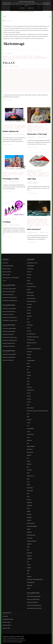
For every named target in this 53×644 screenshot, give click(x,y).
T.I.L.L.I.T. (9, 63)
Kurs (28, 426)
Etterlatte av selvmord (43, 173)
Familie (16, 174)
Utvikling (6, 222)
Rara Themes (10, 642)
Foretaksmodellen (31, 360)
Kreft (28, 414)
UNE (28, 573)
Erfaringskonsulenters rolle (41, 57)
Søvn (12, 129)
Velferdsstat (30, 585)
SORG (43, 225)
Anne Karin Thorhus (15, 172)
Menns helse (9, 127)
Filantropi (21, 174)
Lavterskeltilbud (30, 429)
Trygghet (29, 568)
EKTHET (46, 126)
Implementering (16, 58)
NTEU (28, 473)
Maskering (29, 440)
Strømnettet (29, 553)
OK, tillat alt (22, 8)
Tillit (28, 562)
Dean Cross (5, 292)
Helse (9, 58)
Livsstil (28, 431)
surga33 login (6, 300)
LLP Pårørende (30, 434)
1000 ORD (32, 179)
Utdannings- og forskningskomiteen (35, 579)
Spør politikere (13, 289)
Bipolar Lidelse (37, 56)
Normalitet (30, 224)
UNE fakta (29, 576)
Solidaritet (30, 131)
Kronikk (29, 423)
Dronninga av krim (11, 179)
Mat (28, 443)
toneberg (5, 66)
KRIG (28, 417)
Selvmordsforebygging (32, 526)
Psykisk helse (24, 58)
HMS (28, 384)
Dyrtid (28, 322)
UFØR (28, 571)
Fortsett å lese (7, 100)
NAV (28, 467)
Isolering (29, 399)
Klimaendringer (41, 175)
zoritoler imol (5, 295)
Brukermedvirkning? (7, 57)
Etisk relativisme (30, 340)
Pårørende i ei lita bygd (37, 134)
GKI (28, 369)
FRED (45, 222)
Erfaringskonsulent (28, 57)
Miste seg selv (30, 452)
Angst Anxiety (24, 56)
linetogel (4, 343)
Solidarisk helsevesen (8, 60)
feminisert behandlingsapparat (39, 174)
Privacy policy (31, 8)
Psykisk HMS (17, 127)
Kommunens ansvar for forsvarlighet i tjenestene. (38, 411)
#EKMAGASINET (6, 56)
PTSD (43, 224)
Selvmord (37, 58)
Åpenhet (30, 56)
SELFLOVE (14, 175)
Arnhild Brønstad (32, 137)
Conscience (30, 221)
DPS (14, 57)
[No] (51, 5)
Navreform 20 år (13, 297)
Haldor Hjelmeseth (10, 131)
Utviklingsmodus (13, 219)
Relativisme (29, 502)
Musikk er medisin (7, 269)
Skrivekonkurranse (31, 535)
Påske (10, 175)
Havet (35, 175)
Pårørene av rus (31, 129)
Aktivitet (29, 278)
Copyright (5, 174)
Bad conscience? (34, 229)
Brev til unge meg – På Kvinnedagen (11, 278)
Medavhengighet (31, 446)
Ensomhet (29, 127)
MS (28, 458)
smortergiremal (6, 346)
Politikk (28, 485)
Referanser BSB (6, 275)
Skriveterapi (44, 58)
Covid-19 (42, 126)
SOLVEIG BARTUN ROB (8, 266)
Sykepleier (29, 227)
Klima (28, 405)
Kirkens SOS (5, 263)
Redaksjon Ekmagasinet (33, 182)
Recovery (29, 500)
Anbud (42, 218)
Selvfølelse (29, 517)
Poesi (28, 482)
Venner (29, 588)
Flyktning (29, 358)
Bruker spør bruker (31, 298)
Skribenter (20, 175)
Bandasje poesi (30, 292)
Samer (28, 508)
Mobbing (29, 455)
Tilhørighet (17, 129)
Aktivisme (18, 56)
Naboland (5, 175)
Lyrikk (28, 437)
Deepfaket (11, 174)
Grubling (5, 58)
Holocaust (29, 387)
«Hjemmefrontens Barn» (32, 263)
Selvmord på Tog (31, 523)
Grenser (29, 372)
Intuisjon (29, 396)
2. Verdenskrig (30, 269)
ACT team (12, 56)
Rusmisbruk (31, 58)
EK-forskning (19, 57)
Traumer (29, 565)
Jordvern (29, 402)
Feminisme (29, 175)
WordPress (20, 642)
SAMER (29, 511)
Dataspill (36, 221)
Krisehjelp (44, 223)
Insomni (38, 223)
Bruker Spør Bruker (7, 272)
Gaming (29, 223)
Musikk (28, 461)
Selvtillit (29, 529)
